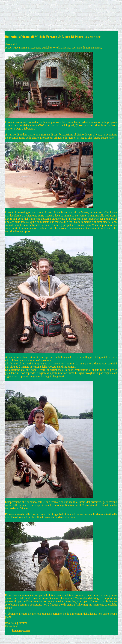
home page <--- (21, 630)
